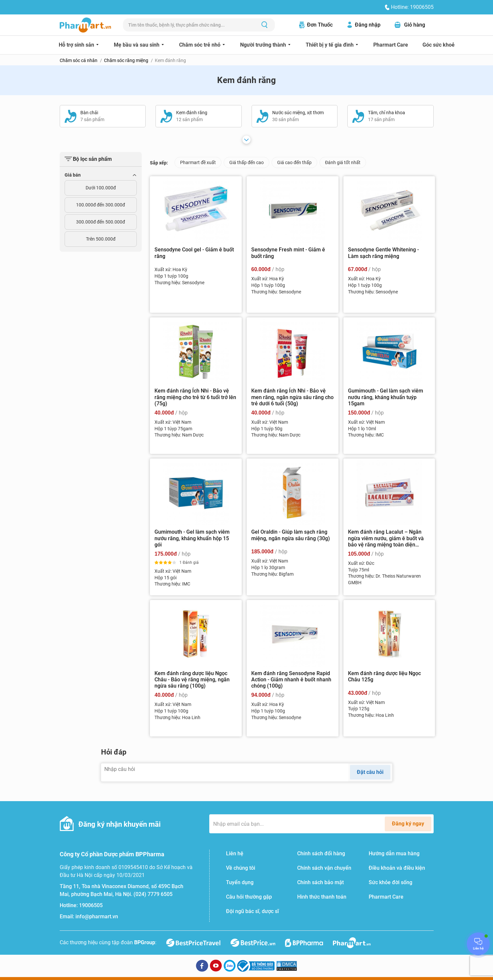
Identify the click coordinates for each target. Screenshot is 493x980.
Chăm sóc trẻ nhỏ (200, 45)
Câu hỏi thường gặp (249, 897)
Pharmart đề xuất (198, 162)
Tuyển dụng (240, 882)
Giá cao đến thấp (294, 162)
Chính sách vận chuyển (324, 868)
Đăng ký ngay (408, 824)
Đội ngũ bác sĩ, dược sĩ (252, 911)
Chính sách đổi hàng (321, 853)
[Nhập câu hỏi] (225, 772)
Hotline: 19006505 (412, 7)
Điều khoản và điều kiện (397, 868)
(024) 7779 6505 (153, 894)
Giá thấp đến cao (246, 162)
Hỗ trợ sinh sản (77, 45)
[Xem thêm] (246, 140)
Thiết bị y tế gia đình (330, 45)
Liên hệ (235, 853)
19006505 (91, 905)
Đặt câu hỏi (370, 772)
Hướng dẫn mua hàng (394, 853)
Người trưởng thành (264, 45)
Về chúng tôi (241, 868)
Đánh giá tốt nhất (343, 162)
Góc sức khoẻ (439, 45)
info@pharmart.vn (97, 916)
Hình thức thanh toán (322, 897)
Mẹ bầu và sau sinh (137, 45)
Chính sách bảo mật (320, 882)
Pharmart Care (391, 45)
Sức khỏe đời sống (390, 882)
